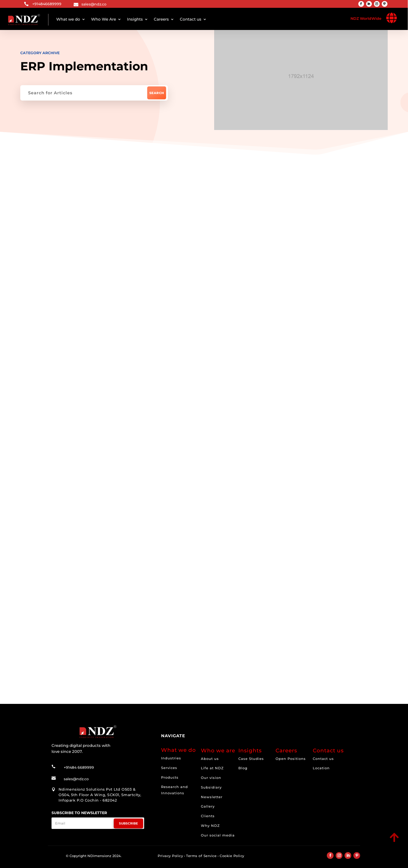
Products (170, 777)
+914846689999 (47, 4)
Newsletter (212, 797)
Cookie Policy (232, 856)
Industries (171, 758)
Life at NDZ (212, 768)
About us (210, 759)
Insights (135, 19)
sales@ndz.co (94, 4)
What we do (68, 19)
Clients (208, 816)
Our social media (218, 835)
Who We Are (104, 19)
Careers (161, 19)
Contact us (191, 19)
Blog (243, 768)
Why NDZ (210, 826)
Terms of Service (201, 856)
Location (321, 768)
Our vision (211, 778)
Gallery (208, 806)
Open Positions (291, 759)
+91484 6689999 (79, 767)
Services (169, 768)
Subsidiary (211, 787)
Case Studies (251, 759)
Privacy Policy (170, 856)
